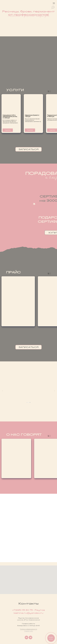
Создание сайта (29, 631)
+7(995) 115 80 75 (23, 610)
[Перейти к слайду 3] (30, 402)
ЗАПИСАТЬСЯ (29, 149)
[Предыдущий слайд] (3, 391)
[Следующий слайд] (54, 391)
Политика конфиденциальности (29, 629)
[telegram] (31, 637)
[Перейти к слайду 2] (28, 402)
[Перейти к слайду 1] (27, 402)
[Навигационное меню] (54, 3)
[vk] (26, 637)
